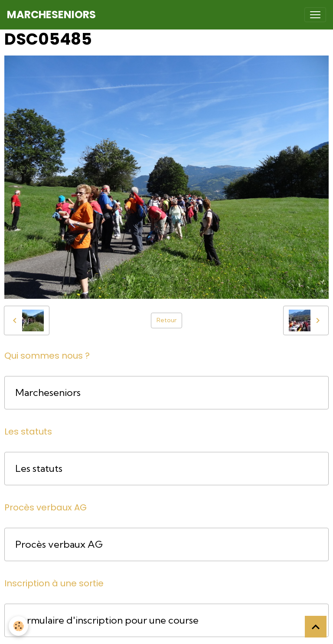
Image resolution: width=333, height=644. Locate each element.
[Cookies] (18, 626)
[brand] (51, 15)
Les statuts (39, 469)
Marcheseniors (48, 393)
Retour (166, 320)
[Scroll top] (316, 627)
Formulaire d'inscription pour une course (107, 620)
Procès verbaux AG (59, 544)
